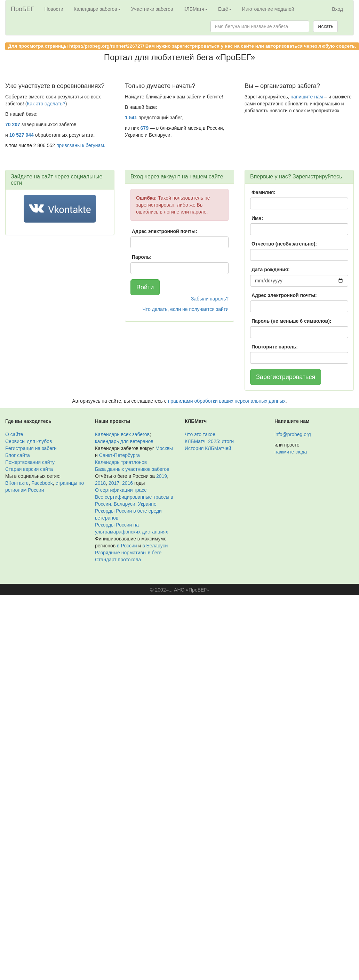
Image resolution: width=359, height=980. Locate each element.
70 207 (13, 124)
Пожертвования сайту (30, 462)
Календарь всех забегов (122, 434)
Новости (54, 9)
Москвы (164, 448)
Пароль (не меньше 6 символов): (292, 321)
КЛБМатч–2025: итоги (209, 441)
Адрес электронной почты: (165, 231)
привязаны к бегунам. (81, 145)
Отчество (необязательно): (284, 244)
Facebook (42, 483)
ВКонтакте (17, 483)
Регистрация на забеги (31, 448)
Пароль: (142, 257)
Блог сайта (18, 455)
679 (145, 128)
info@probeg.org (293, 434)
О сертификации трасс (121, 490)
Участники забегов (152, 9)
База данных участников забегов (132, 469)
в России (127, 546)
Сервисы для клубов (29, 441)
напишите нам (307, 97)
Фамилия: (264, 192)
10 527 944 (22, 135)
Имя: (257, 218)
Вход (337, 9)
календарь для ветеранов (124, 441)
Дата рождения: (271, 270)
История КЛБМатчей (208, 448)
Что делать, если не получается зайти (185, 309)
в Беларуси (155, 546)
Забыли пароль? (210, 299)
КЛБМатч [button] (196, 9)
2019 (162, 476)
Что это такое (200, 434)
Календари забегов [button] (97, 9)
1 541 (131, 118)
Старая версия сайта (29, 469)
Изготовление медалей (268, 9)
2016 (127, 483)
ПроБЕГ (22, 9)
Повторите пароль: (275, 347)
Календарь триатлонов (121, 462)
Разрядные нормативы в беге (128, 553)
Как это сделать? (46, 104)
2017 (114, 483)
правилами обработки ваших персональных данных (227, 401)
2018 (100, 483)
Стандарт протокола (118, 560)
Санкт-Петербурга (119, 455)
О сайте (14, 434)
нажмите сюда (291, 452)
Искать (325, 26)
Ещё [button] (225, 9)
